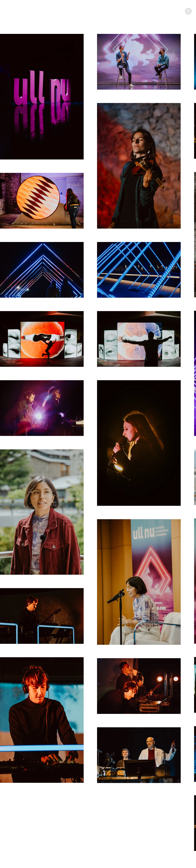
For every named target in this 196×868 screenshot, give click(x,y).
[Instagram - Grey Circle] (188, 11)
